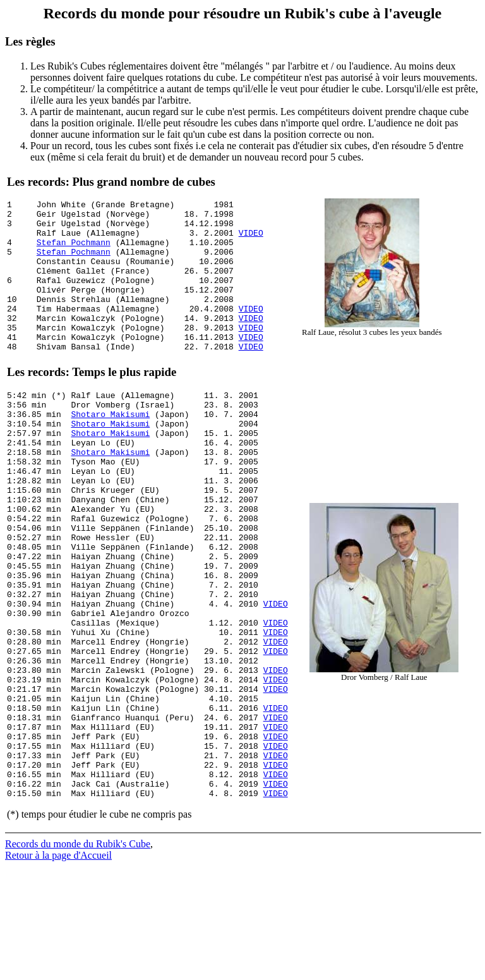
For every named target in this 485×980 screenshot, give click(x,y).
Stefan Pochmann (74, 251)
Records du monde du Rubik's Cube (78, 958)
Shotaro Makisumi (110, 452)
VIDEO (251, 240)
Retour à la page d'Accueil (58, 969)
